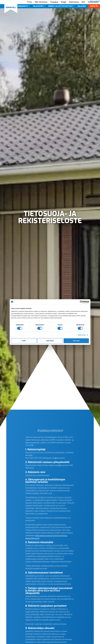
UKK (83, 2)
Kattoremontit (21, 6)
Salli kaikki (76, 341)
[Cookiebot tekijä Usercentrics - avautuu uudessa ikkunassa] (81, 302)
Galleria (82, 6)
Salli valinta (50, 341)
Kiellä (24, 341)
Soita (93, 6)
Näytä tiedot (82, 335)
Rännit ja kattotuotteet (61, 6)
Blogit (64, 2)
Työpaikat (54, 2)
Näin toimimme (41, 2)
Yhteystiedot (93, 2)
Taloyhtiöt (38, 6)
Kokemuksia (74, 2)
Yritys (30, 2)
